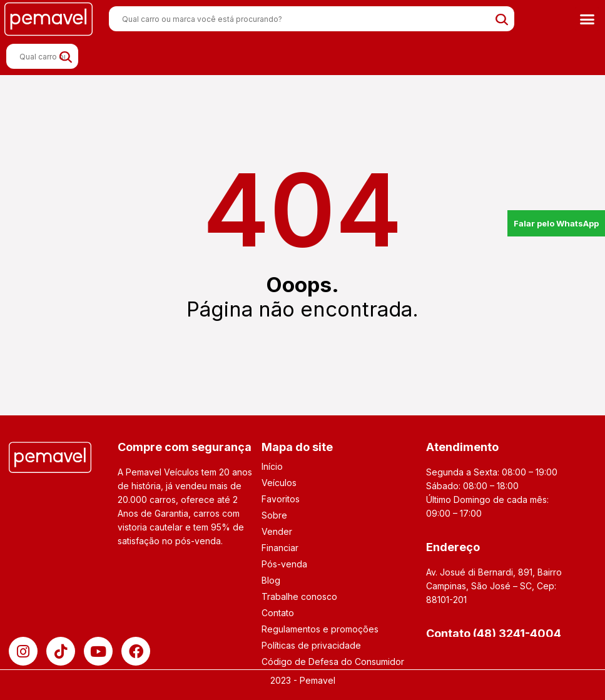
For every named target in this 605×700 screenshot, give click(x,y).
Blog (271, 580)
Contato (278, 613)
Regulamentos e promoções (320, 629)
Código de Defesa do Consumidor (333, 662)
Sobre (274, 515)
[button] (587, 19)
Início (272, 466)
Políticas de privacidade (311, 645)
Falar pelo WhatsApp (556, 223)
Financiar (280, 548)
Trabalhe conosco (299, 596)
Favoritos (281, 499)
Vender (277, 531)
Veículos (279, 483)
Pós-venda (284, 564)
